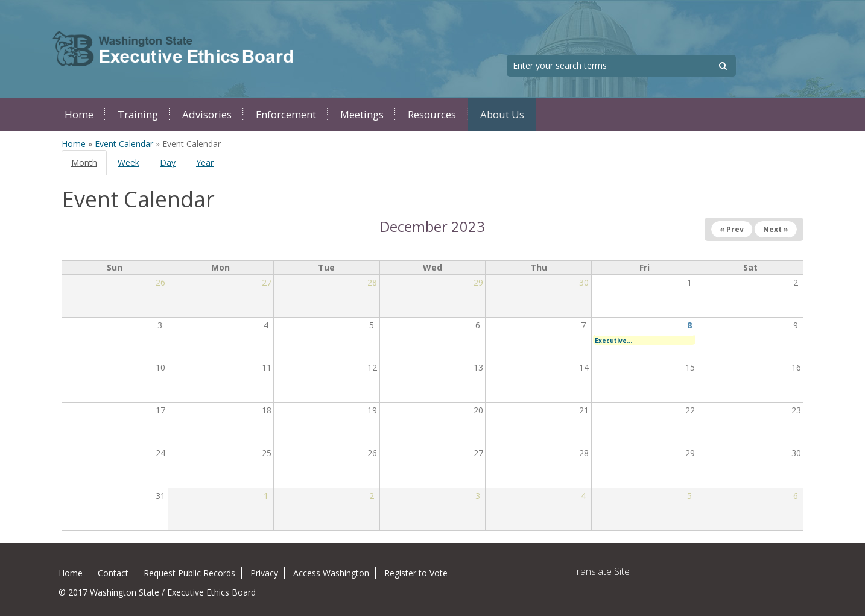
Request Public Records (189, 573)
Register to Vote (416, 573)
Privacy (264, 573)
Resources (432, 114)
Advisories (207, 114)
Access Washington (331, 573)
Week (128, 162)
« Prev (732, 229)
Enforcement (286, 114)
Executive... (613, 341)
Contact (113, 573)
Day (168, 162)
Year (205, 162)
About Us (502, 114)
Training (138, 114)
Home (79, 114)
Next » (776, 229)
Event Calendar (124, 144)
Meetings (362, 114)
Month (89, 166)
